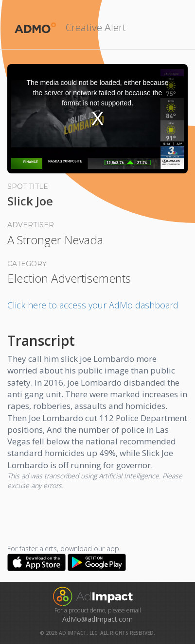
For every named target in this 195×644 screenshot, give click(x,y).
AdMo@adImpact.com (97, 619)
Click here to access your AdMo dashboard (93, 305)
